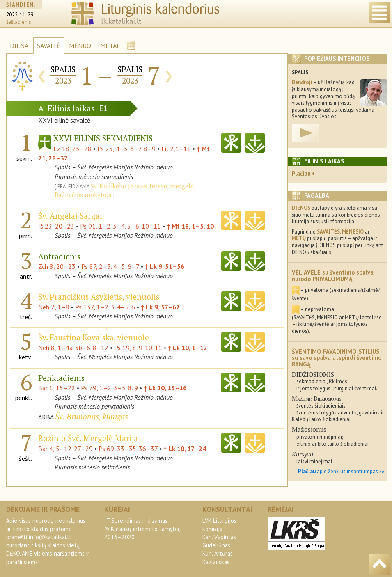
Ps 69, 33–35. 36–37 (128, 449)
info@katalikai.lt (50, 537)
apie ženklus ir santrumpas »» (341, 471)
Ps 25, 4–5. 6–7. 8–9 (126, 149)
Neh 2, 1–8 (54, 307)
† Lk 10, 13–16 (165, 388)
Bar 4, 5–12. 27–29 (65, 449)
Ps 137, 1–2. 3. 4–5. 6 (105, 307)
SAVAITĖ (49, 46)
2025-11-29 (20, 15)
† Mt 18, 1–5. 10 (190, 226)
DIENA (19, 46)
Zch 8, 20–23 (57, 266)
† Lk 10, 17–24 (185, 449)
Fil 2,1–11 (176, 149)
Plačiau (301, 173)
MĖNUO (80, 46)
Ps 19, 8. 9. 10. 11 (138, 348)
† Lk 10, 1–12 (188, 348)
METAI (109, 46)
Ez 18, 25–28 (72, 149)
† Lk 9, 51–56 (165, 266)
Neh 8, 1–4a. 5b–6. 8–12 (73, 348)
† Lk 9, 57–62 (160, 307)
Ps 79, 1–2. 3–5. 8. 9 (109, 388)
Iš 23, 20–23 (56, 226)
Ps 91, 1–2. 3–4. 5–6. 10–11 (120, 226)
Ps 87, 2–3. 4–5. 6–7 (110, 266)
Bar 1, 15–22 (57, 388)
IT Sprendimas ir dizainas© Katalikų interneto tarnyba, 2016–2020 (142, 529)
